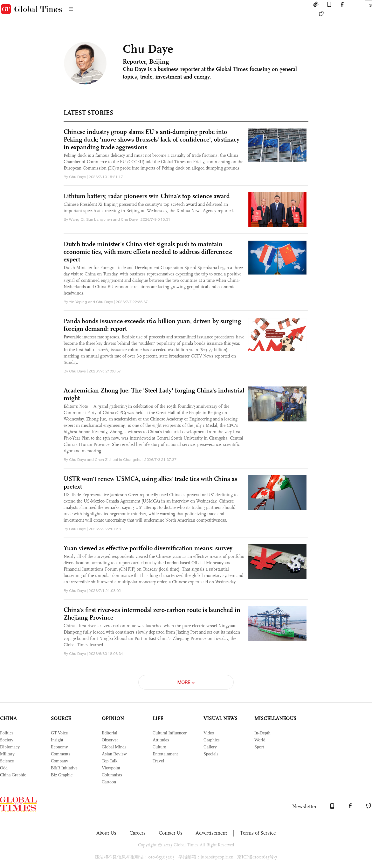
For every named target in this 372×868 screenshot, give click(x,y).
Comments (61, 754)
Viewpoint (111, 768)
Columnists (112, 775)
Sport (259, 747)
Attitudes (161, 740)
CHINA (8, 718)
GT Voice (59, 733)
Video (209, 733)
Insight (57, 740)
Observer (110, 740)
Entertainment (165, 754)
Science (7, 761)
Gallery (210, 747)
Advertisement (211, 833)
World (260, 740)
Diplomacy (10, 747)
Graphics (212, 740)
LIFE (158, 718)
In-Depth (262, 733)
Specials (211, 754)
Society (7, 740)
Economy (59, 747)
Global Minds (114, 747)
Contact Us (171, 833)
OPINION (113, 718)
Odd (4, 768)
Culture (159, 747)
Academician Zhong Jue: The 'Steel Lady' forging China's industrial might (154, 394)
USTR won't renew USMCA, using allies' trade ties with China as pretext (150, 483)
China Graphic (13, 775)
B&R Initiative (64, 768)
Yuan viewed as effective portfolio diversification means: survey (148, 548)
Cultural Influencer (170, 733)
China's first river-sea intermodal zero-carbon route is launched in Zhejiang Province (152, 614)
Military (7, 754)
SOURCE (61, 718)
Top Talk (110, 761)
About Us (106, 833)
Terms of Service (258, 833)
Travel (158, 761)
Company (59, 761)
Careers (138, 833)
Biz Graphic (62, 775)
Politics (7, 733)
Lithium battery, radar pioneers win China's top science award (147, 196)
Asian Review (114, 754)
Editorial (110, 733)
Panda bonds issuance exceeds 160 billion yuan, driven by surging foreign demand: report (152, 325)
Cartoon (109, 782)
